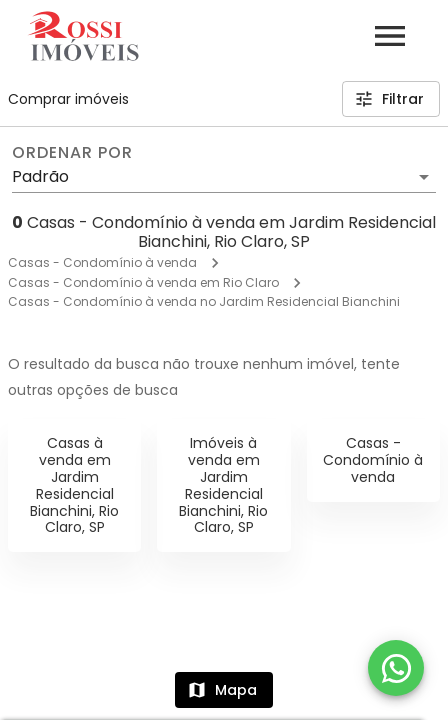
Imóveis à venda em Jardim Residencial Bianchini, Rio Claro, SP (223, 485)
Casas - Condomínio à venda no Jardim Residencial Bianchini (204, 301)
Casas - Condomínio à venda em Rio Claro (143, 282)
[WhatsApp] (396, 668)
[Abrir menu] (390, 36)
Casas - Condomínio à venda (102, 262)
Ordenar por (72, 153)
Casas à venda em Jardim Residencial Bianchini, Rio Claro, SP (74, 485)
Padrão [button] (40, 176)
